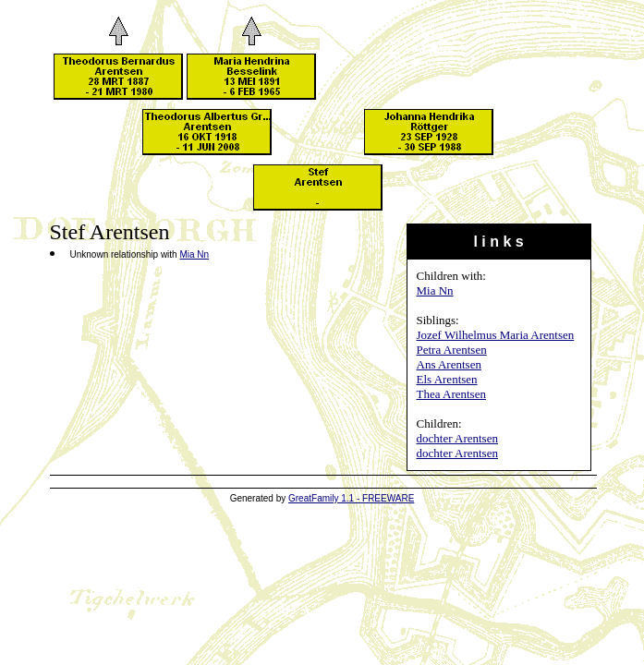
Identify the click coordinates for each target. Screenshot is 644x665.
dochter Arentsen (457, 438)
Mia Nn (435, 290)
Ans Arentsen (449, 364)
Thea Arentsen (451, 394)
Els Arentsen (447, 379)
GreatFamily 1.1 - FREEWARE (351, 498)
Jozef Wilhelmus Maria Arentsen (496, 335)
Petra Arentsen (452, 350)
